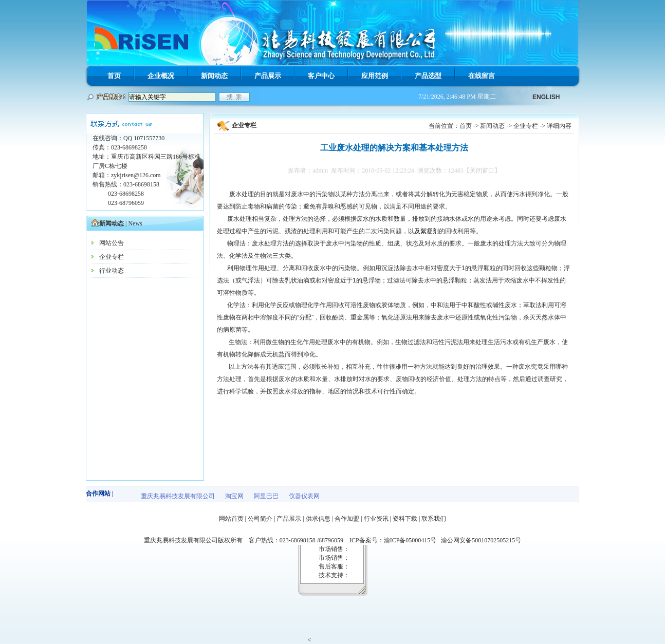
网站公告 (112, 243)
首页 (114, 76)
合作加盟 (347, 519)
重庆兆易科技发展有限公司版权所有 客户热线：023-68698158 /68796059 (247, 540)
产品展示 (268, 76)
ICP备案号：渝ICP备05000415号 (395, 540)
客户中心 (321, 76)
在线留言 (482, 76)
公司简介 (260, 519)
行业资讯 (376, 519)
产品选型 (428, 76)
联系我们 (434, 519)
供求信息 (318, 519)
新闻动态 (214, 76)
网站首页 (231, 519)
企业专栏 (112, 257)
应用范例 (375, 76)
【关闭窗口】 (482, 171)
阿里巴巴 (266, 496)
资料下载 (405, 519)
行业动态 (112, 271)
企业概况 (161, 76)
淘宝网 (234, 496)
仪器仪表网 (304, 496)
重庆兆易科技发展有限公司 (178, 496)
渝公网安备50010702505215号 (481, 540)
